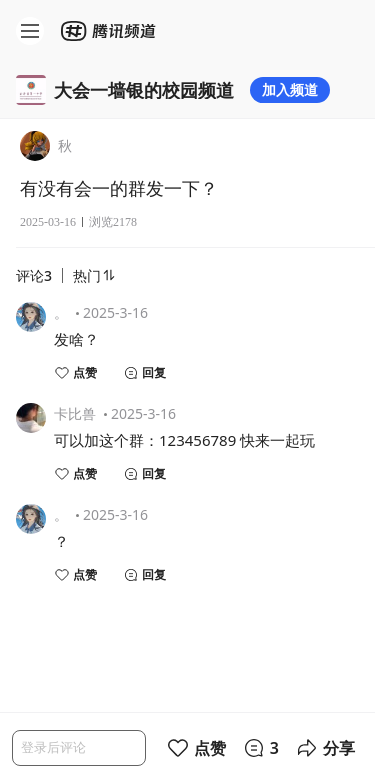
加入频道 (290, 89)
